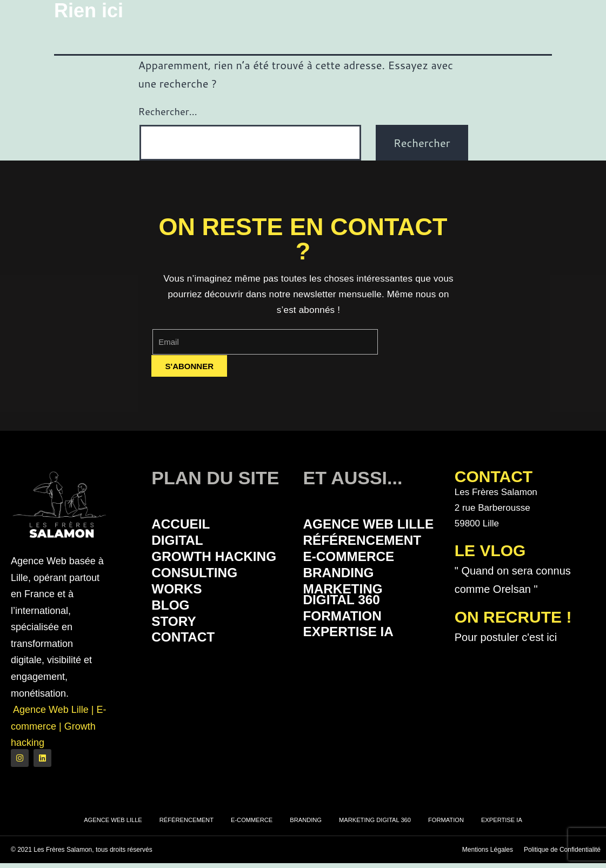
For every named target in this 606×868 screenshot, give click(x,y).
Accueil (185, 525)
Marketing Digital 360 (349, 615)
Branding (344, 591)
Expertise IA (355, 657)
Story (177, 645)
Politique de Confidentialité (562, 854)
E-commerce (356, 573)
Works (180, 609)
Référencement (369, 555)
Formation (348, 639)
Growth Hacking (187, 567)
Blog (173, 627)
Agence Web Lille (355, 531)
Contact (188, 662)
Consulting (201, 591)
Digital (181, 543)
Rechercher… (168, 111)
